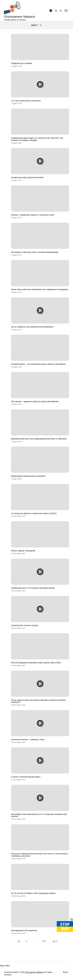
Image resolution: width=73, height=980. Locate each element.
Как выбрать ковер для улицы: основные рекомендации (35, 252)
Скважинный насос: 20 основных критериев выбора (33, 588)
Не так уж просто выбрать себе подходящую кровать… (34, 893)
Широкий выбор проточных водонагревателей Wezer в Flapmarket (39, 439)
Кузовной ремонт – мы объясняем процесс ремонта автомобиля (38, 364)
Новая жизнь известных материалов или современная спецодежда (39, 289)
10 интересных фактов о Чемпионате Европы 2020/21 (34, 513)
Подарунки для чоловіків (21, 63)
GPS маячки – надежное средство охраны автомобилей (35, 401)
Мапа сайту (5, 966)
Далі (55, 941)
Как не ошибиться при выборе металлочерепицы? (32, 327)
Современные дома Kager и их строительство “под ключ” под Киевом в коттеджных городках (37, 139)
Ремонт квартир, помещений (23, 551)
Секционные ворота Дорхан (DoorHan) (27, 177)
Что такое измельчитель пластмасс (26, 101)
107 (44, 941)
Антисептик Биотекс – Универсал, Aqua (28, 740)
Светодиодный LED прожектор (24, 930)
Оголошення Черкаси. (34, 972)
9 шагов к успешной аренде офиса (26, 777)
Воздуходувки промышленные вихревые (28, 476)
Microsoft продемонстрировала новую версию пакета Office (36, 663)
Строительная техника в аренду (25, 625)
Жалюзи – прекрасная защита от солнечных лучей (32, 215)
